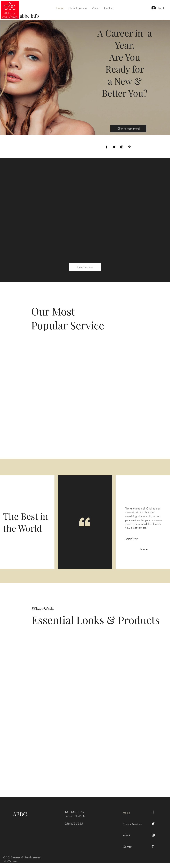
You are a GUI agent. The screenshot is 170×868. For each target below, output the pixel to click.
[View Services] (85, 267)
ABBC (20, 814)
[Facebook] (107, 147)
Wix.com (13, 861)
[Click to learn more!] (128, 129)
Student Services (131, 824)
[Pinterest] (129, 147)
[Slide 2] (144, 549)
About (126, 835)
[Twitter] (114, 147)
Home (126, 813)
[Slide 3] (147, 549)
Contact (127, 847)
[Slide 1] (141, 549)
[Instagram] (122, 147)
